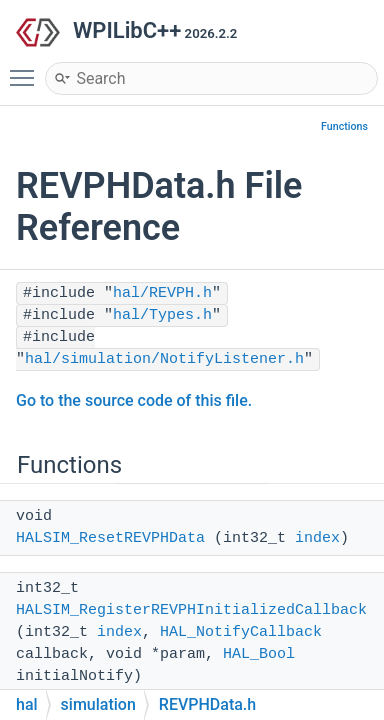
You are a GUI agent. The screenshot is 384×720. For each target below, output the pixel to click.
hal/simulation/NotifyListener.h (164, 359)
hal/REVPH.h (162, 293)
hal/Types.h (162, 315)
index (317, 538)
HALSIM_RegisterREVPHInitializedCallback (191, 610)
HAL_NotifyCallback (241, 632)
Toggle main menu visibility (27, 69)
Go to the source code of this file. (134, 400)
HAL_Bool (259, 654)
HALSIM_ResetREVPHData (110, 538)
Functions (344, 126)
